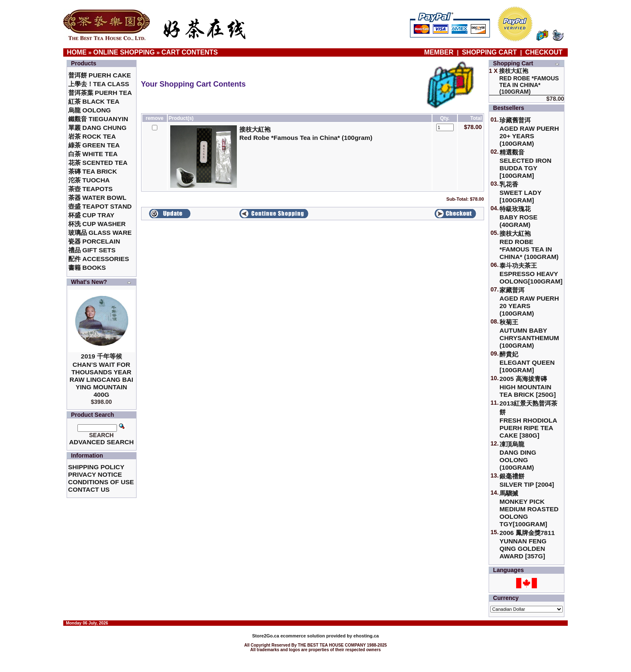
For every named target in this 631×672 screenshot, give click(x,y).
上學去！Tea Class (99, 84)
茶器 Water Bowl (97, 198)
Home (77, 52)
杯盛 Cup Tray (91, 215)
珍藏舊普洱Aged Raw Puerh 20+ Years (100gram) (529, 132)
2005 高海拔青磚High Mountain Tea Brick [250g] (528, 387)
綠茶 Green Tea (94, 145)
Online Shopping (124, 52)
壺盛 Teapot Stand (100, 206)
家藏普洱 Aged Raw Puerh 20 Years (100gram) (529, 302)
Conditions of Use (101, 482)
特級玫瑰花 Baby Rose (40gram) (518, 217)
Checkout (544, 52)
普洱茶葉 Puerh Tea (100, 93)
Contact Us (89, 489)
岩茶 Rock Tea (92, 136)
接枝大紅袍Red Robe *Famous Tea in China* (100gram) (529, 245)
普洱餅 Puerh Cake (100, 75)
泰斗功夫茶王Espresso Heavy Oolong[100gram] (531, 273)
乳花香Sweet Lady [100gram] (520, 192)
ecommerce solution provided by (303, 636)
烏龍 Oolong (90, 110)
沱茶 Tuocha (89, 180)
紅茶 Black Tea (94, 101)
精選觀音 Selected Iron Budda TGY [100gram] (525, 164)
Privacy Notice (95, 474)
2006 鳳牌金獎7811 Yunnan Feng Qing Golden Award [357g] (527, 544)
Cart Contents (190, 52)
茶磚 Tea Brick (93, 171)
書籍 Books (87, 268)
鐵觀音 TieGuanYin (98, 119)
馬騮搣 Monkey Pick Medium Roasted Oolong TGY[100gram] (529, 509)
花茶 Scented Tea (98, 163)
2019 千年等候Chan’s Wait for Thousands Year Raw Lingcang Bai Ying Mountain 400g (101, 375)
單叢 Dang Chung (97, 128)
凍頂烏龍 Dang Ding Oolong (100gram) (518, 456)
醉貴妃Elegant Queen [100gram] (527, 362)
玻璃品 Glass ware (100, 233)
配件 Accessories (99, 259)
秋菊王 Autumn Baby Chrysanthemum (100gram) (529, 334)
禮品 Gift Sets (92, 250)
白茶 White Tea (93, 154)
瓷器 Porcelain (94, 241)
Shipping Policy (96, 467)
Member (440, 52)
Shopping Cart (489, 52)
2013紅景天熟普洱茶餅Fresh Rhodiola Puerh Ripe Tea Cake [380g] (528, 419)
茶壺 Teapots (91, 189)
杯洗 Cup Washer (97, 224)
